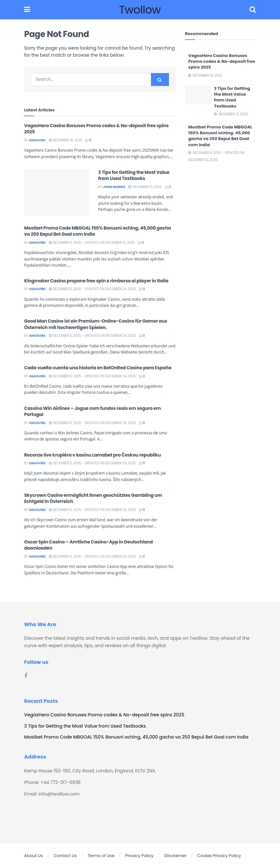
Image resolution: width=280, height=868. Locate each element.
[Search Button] (253, 10)
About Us (33, 856)
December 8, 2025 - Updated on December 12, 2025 (92, 243)
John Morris (114, 187)
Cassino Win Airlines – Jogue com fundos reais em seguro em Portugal (93, 411)
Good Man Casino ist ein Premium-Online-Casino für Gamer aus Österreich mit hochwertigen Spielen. (96, 324)
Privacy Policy (139, 856)
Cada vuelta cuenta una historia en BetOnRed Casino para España (98, 368)
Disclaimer (176, 856)
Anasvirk (37, 140)
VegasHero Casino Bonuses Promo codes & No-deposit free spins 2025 (96, 129)
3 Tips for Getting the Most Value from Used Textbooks (134, 175)
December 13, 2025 (145, 187)
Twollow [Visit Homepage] (140, 10)
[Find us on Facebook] (26, 676)
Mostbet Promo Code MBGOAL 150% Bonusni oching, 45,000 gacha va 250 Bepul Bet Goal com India (98, 231)
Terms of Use (101, 856)
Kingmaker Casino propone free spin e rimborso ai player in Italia (96, 281)
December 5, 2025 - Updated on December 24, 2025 (92, 289)
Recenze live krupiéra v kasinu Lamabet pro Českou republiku (93, 455)
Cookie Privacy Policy (219, 856)
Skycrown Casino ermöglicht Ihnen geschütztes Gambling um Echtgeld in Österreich (93, 498)
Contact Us (65, 856)
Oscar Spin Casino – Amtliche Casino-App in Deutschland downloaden (89, 545)
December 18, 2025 (66, 140)
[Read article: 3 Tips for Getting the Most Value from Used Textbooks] (56, 192)
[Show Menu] (27, 10)
